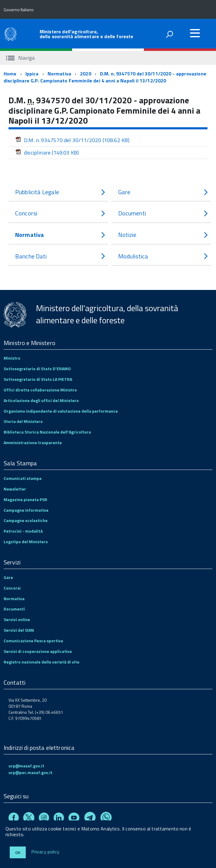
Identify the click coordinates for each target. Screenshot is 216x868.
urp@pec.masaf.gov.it (30, 772)
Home (10, 74)
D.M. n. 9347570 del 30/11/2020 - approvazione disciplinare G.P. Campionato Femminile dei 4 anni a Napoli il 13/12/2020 (105, 77)
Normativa (59, 74)
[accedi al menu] (195, 33)
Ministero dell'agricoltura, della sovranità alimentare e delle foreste (87, 34)
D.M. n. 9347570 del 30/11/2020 (73, 140)
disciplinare (47, 153)
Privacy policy (45, 852)
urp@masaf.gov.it (26, 766)
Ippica (32, 74)
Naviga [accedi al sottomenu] (20, 58)
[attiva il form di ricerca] (169, 34)
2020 (86, 74)
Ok (18, 852)
